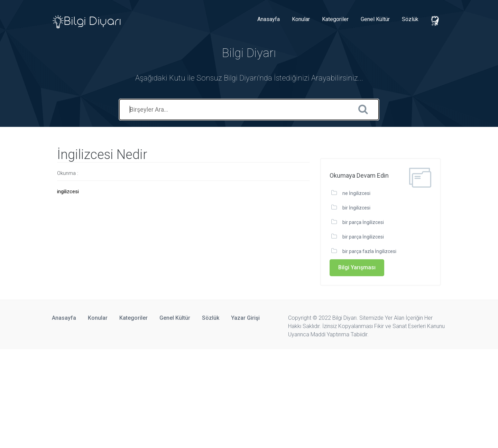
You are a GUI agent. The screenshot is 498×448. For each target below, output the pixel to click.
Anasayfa (269, 19)
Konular (301, 19)
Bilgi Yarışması (357, 267)
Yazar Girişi (245, 318)
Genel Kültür (375, 19)
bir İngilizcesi (356, 208)
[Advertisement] (207, 398)
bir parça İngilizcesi (363, 222)
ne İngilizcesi (356, 193)
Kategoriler (335, 19)
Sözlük (410, 19)
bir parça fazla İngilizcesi (369, 251)
